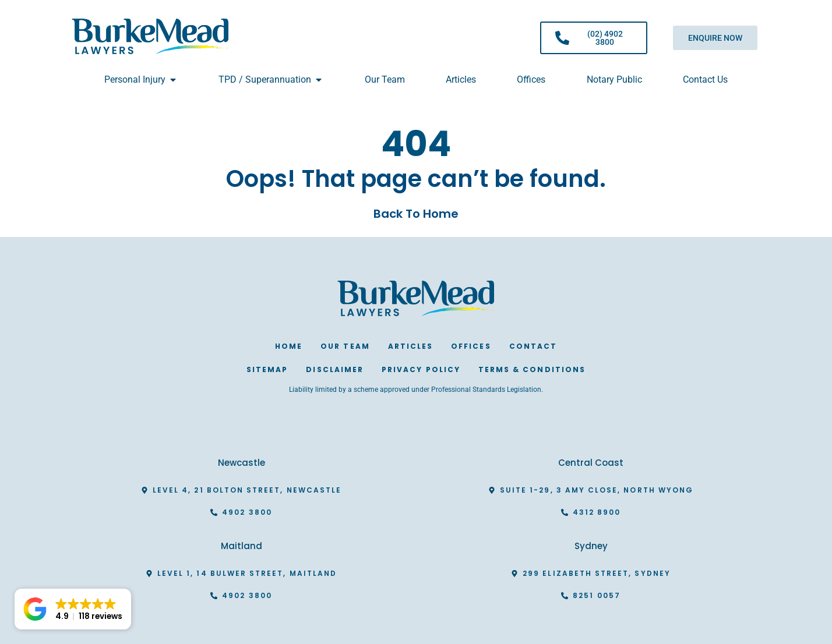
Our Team (345, 346)
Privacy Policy (421, 369)
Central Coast (591, 463)
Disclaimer (335, 369)
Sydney (591, 546)
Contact (533, 346)
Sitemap (267, 369)
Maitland (242, 546)
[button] (73, 609)
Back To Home (416, 214)
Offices (471, 346)
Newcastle (242, 463)
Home (289, 346)
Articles (410, 346)
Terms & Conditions (532, 369)
